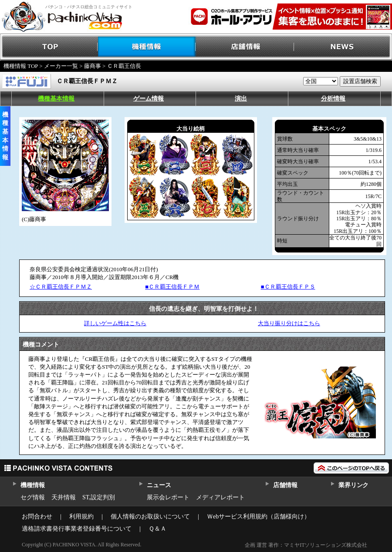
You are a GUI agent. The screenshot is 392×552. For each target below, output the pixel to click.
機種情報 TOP (21, 66)
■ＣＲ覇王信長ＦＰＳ (288, 287)
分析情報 (333, 99)
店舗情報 (245, 47)
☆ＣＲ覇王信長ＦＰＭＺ (61, 287)
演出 (241, 99)
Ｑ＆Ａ (157, 529)
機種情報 (147, 47)
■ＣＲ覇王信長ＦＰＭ (172, 287)
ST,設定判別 (99, 497)
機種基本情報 (56, 99)
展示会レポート (168, 497)
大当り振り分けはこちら (289, 323)
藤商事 (93, 66)
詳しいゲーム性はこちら (115, 323)
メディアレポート (220, 497)
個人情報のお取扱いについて (150, 517)
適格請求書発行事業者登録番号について (77, 529)
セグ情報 (33, 497)
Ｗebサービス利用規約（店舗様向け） (259, 517)
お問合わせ (37, 517)
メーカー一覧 (61, 66)
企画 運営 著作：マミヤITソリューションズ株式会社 (306, 545)
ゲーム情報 (149, 99)
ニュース (159, 485)
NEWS (343, 47)
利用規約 (81, 517)
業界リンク (353, 485)
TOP (49, 47)
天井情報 (64, 497)
